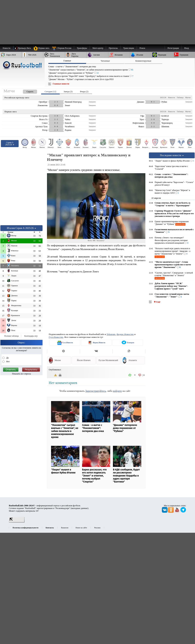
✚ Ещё (157, 302)
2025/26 (163, 97)
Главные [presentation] (67, 61)
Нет (8, 361)
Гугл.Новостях (56, 337)
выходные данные (80, 508)
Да (7, 358)
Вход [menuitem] (187, 48)
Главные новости (61, 84)
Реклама (97, 528)
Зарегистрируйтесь (96, 391)
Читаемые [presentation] (105, 61)
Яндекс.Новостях (125, 334)
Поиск (142, 48)
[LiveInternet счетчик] (17, 522)
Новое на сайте (81, 528)
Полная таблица (11, 336)
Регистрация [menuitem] (173, 48)
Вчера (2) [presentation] (84, 92)
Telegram (111, 334)
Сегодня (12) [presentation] (50, 92)
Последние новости (172, 155)
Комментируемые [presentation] (143, 61)
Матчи (188, 97)
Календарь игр (31, 336)
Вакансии (65, 528)
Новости (172, 97)
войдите (117, 391)
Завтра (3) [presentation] (68, 92)
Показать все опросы (22, 374)
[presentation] (26, 91)
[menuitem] (63, 48)
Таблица (180, 97)
